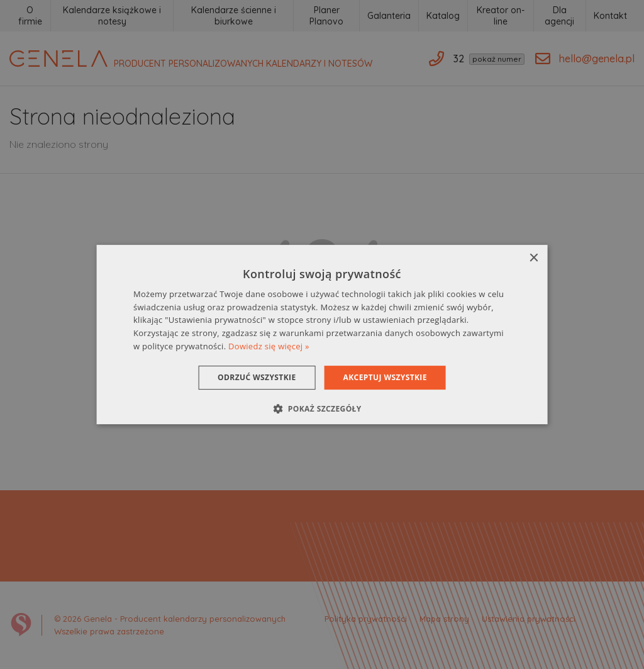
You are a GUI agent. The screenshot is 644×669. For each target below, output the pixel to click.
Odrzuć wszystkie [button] (257, 377)
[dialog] (322, 335)
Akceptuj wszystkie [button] (385, 377)
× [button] (533, 258)
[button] (322, 408)
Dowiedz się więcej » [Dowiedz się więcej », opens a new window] (269, 346)
